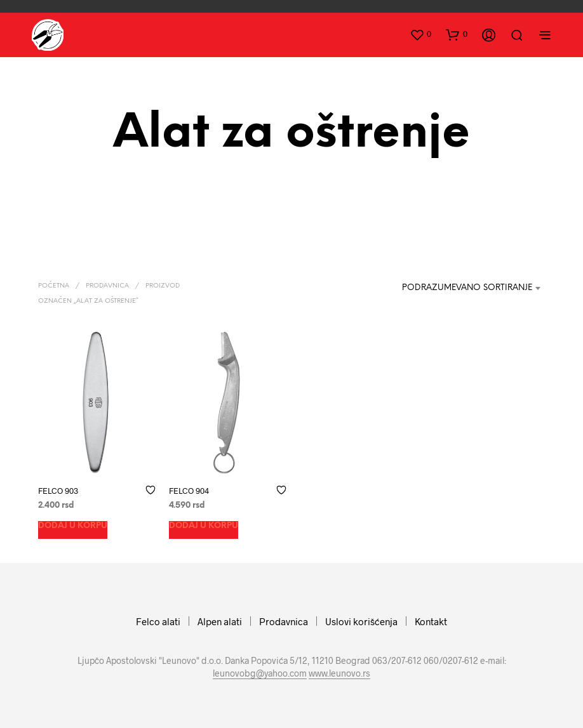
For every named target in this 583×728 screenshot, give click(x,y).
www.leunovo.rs (339, 673)
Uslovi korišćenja (361, 621)
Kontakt (431, 621)
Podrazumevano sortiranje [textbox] (467, 288)
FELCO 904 (189, 490)
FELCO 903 (58, 490)
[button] (420, 34)
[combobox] (459, 288)
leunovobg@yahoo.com (260, 673)
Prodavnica (107, 286)
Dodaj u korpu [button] (73, 525)
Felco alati (158, 621)
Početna (54, 286)
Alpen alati (220, 621)
